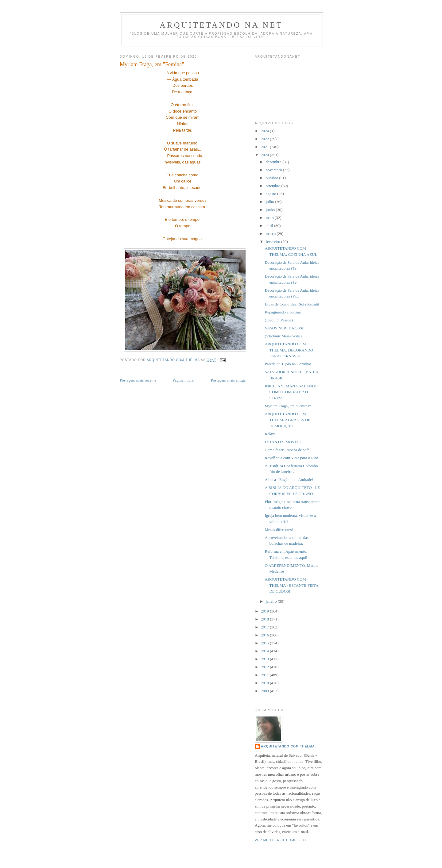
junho (271, 210)
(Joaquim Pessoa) (279, 320)
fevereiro (273, 242)
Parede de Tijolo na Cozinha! (288, 364)
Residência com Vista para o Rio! (291, 458)
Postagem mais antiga (228, 380)
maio (270, 218)
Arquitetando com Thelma (288, 746)
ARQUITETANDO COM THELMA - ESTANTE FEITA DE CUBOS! (291, 585)
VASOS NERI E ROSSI (284, 328)
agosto (271, 194)
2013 (265, 659)
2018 (265, 619)
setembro (274, 186)
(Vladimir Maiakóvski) (283, 336)
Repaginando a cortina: (283, 312)
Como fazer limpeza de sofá (287, 450)
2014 (265, 651)
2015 (265, 643)
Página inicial (183, 380)
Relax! (270, 434)
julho (270, 202)
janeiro (272, 601)
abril (270, 226)
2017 (265, 627)
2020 (265, 155)
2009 (265, 691)
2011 (265, 675)
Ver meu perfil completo (280, 840)
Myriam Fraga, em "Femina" (288, 406)
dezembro (274, 162)
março (271, 234)
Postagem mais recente (138, 380)
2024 (265, 131)
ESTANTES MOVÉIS (283, 442)
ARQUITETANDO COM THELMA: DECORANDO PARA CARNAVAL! (289, 350)
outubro (273, 178)
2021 (265, 147)
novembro (274, 170)
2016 (265, 635)
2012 (265, 667)
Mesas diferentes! (279, 530)
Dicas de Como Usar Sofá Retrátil (292, 304)
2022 (265, 139)
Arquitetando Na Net (221, 25)
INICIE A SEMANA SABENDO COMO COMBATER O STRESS (291, 392)
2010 (265, 683)
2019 (265, 611)
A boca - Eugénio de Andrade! (289, 480)
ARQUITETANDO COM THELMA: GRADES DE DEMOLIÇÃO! (287, 420)
